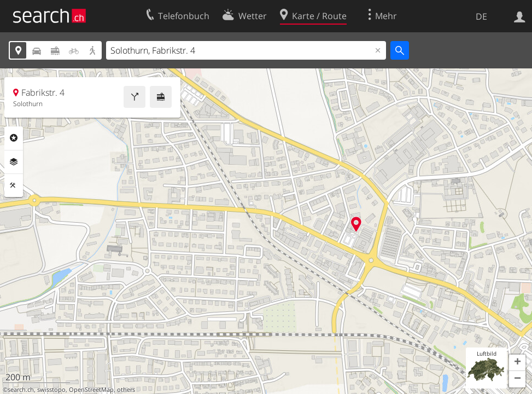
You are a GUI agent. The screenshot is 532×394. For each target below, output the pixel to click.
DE (481, 16)
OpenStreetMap (91, 390)
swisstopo (51, 390)
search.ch (21, 390)
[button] (517, 363)
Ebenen (14, 162)
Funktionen (14, 186)
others (126, 390)
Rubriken (14, 138)
